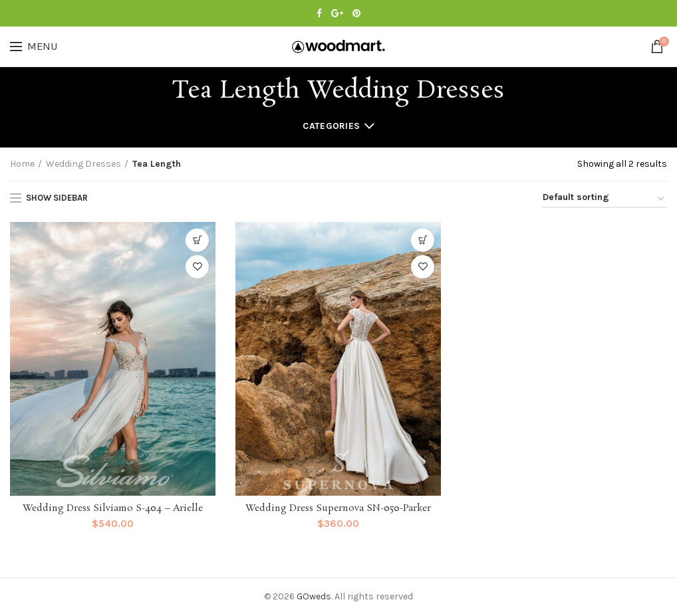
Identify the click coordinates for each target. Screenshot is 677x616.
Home (22, 164)
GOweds (314, 596)
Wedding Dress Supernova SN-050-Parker (338, 508)
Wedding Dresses (83, 164)
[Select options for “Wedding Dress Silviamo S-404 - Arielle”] (197, 240)
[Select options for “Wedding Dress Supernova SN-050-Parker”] (423, 240)
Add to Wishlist (197, 267)
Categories (331, 126)
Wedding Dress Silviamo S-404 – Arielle (113, 508)
